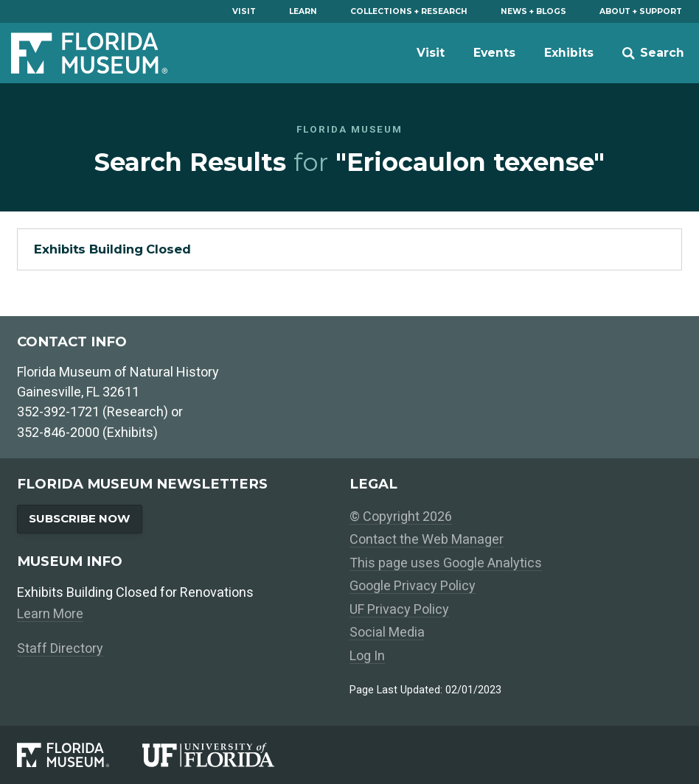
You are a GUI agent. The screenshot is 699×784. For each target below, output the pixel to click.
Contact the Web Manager (427, 539)
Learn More (50, 613)
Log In (367, 655)
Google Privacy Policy (413, 585)
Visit (244, 11)
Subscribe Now (80, 518)
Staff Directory (60, 648)
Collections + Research (409, 11)
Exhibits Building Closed (112, 249)
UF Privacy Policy (399, 609)
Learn (303, 11)
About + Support (641, 11)
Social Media (387, 632)
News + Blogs (533, 11)
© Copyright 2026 (401, 516)
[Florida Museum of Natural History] (80, 755)
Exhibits (569, 53)
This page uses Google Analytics (446, 563)
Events (494, 53)
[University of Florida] (225, 755)
